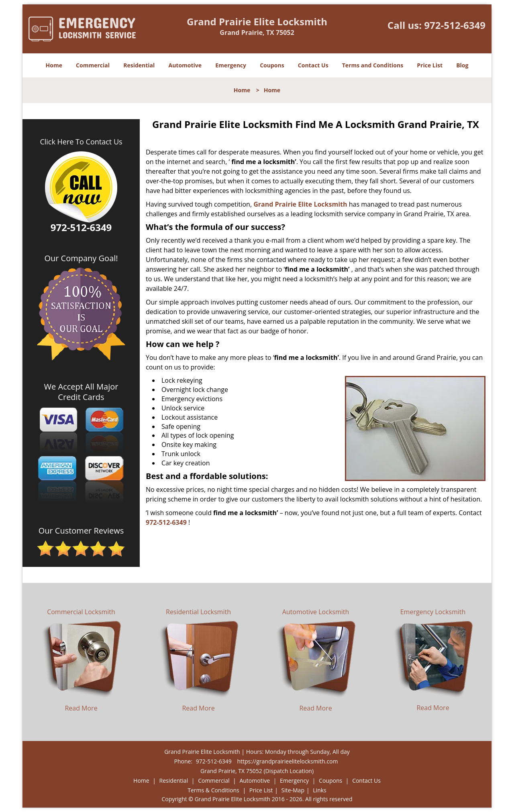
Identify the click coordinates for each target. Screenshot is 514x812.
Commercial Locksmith (81, 612)
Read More (81, 708)
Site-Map (293, 790)
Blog (462, 65)
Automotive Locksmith (316, 612)
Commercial (93, 65)
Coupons (272, 65)
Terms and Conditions (373, 65)
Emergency (231, 65)
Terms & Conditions (213, 790)
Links (319, 790)
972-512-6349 (455, 25)
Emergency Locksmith (433, 612)
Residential (139, 65)
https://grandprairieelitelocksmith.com (287, 761)
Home (54, 65)
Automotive (185, 65)
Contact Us (313, 65)
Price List (430, 65)
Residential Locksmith (198, 612)
